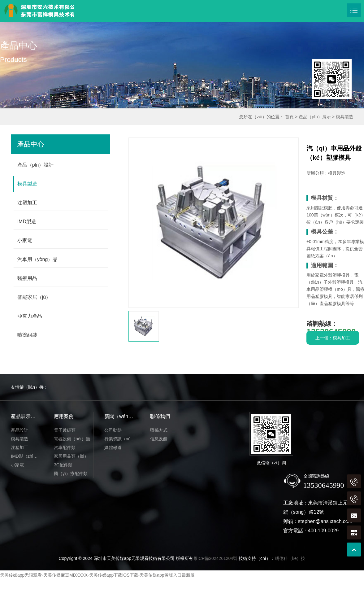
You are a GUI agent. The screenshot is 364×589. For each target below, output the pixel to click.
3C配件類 (63, 465)
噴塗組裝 (27, 335)
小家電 (25, 240)
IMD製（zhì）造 (26, 456)
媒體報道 (113, 447)
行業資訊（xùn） (121, 439)
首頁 (289, 117)
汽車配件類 (65, 447)
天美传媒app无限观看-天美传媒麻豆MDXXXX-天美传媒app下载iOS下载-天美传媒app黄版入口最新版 (97, 575)
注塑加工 (27, 203)
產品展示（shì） (27, 416)
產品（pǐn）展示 (315, 117)
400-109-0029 (323, 531)
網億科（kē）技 (290, 558)
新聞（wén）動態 (122, 416)
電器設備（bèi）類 (72, 439)
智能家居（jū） (34, 297)
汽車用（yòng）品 (38, 259)
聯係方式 (159, 430)
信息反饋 (159, 439)
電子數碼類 (65, 430)
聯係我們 (160, 416)
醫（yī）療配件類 (71, 473)
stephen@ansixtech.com (325, 521)
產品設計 (19, 430)
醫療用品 (27, 278)
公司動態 (113, 430)
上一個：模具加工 (333, 338)
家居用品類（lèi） (71, 456)
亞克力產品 (30, 316)
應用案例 (64, 416)
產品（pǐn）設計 (36, 165)
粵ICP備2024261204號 (215, 558)
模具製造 (344, 117)
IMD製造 (27, 222)
